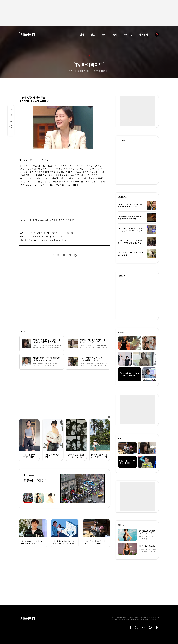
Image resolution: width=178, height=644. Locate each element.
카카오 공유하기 (64, 255)
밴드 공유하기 (75, 255)
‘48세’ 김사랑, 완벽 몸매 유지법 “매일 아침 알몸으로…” (41, 236)
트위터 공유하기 (58, 255)
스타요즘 (128, 34)
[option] (82, 488)
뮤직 (104, 34)
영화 (115, 34)
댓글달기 (11, 121)
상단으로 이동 (11, 132)
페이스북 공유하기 (53, 255)
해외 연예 (122, 525)
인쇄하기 (11, 126)
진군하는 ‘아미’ (35, 481)
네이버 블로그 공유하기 (70, 255)
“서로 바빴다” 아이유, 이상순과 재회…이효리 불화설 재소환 (43, 240)
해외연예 (143, 34)
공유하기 (11, 115)
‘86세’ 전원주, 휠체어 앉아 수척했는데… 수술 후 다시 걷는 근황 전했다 (47, 233)
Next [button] (103, 488)
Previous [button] (62, 488)
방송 (93, 34)
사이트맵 (151, 617)
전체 (82, 34)
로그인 (157, 617)
